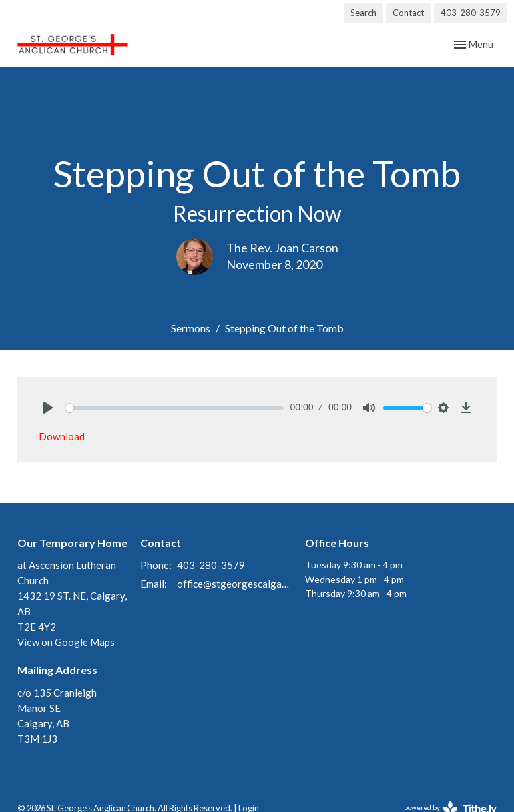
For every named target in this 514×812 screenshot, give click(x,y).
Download (62, 436)
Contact (408, 13)
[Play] (48, 408)
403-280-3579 (471, 13)
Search (363, 13)
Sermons (191, 328)
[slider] (174, 408)
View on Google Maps (66, 642)
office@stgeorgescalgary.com (234, 584)
